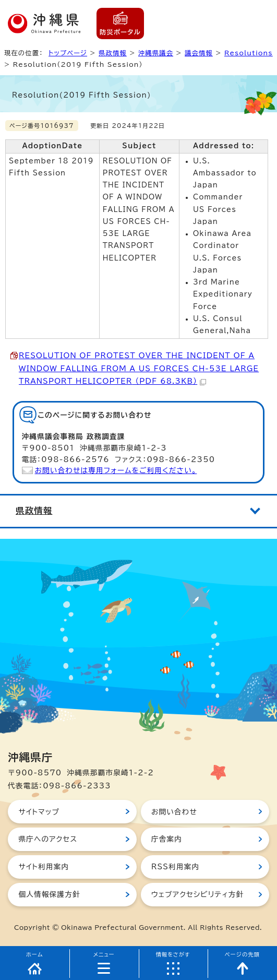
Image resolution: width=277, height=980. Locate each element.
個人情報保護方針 (49, 894)
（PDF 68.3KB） (139, 368)
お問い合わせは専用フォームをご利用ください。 (116, 470)
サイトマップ (39, 812)
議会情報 (199, 53)
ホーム (35, 954)
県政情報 (113, 53)
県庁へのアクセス (48, 839)
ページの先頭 (243, 954)
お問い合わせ (174, 812)
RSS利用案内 (175, 867)
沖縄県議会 (156, 53)
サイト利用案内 (44, 867)
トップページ (68, 53)
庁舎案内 (167, 839)
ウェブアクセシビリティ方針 (198, 894)
